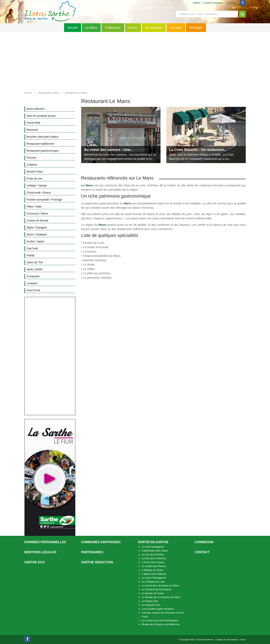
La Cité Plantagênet (153, 547)
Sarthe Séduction (214, 3)
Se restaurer (154, 28)
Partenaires (92, 552)
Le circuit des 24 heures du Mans (161, 586)
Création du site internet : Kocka (230, 640)
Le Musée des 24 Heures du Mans (161, 597)
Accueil (73, 28)
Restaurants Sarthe (48, 93)
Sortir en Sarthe (153, 542)
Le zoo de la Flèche (153, 555)
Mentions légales (40, 552)
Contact (232, 3)
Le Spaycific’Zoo (151, 605)
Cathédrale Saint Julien (155, 551)
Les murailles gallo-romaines (158, 609)
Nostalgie (196, 28)
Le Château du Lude (153, 582)
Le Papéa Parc (150, 601)
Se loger (176, 28)
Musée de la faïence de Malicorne (161, 624)
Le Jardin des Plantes (154, 566)
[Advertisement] (135, 61)
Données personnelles (45, 542)
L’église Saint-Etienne (154, 574)
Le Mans (91, 28)
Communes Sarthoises (101, 542)
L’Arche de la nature (153, 562)
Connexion (204, 542)
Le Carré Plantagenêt (154, 578)
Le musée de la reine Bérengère (160, 620)
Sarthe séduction (97, 562)
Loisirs (133, 28)
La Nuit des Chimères (154, 558)
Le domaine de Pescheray (157, 589)
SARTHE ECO (35, 562)
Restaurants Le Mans (76, 93)
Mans (128, 203)
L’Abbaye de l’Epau (153, 570)
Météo (197, 3)
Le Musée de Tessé (153, 593)
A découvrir (113, 28)
